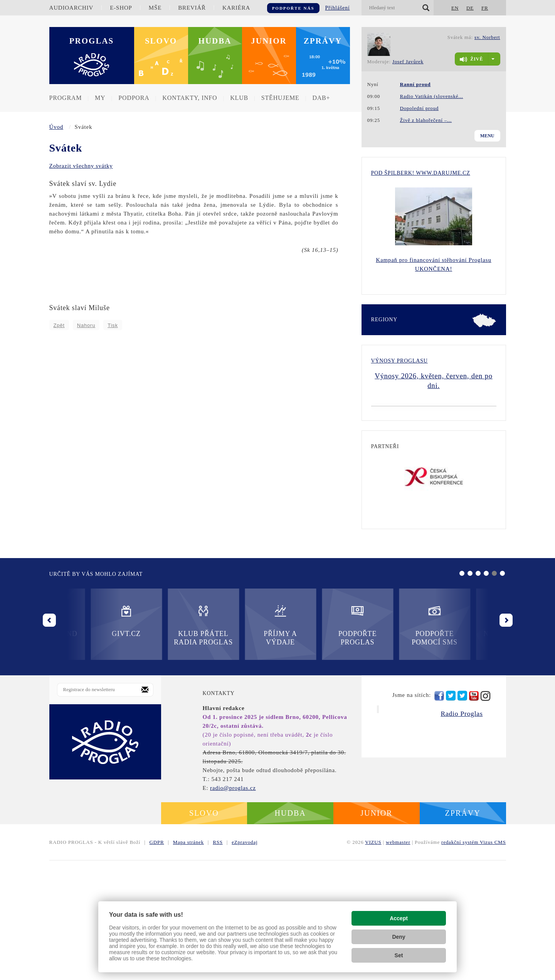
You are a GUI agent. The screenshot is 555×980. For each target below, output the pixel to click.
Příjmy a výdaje (162, 745)
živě (471, 59)
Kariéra (236, 8)
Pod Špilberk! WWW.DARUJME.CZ (421, 173)
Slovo (161, 41)
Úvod (56, 127)
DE (470, 8)
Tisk (113, 325)
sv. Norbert (487, 37)
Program (66, 98)
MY (100, 98)
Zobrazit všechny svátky (81, 166)
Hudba (215, 41)
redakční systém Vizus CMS (473, 962)
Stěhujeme (280, 98)
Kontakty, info (190, 98)
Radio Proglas (462, 833)
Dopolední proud (419, 108)
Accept (399, 918)
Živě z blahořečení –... (426, 120)
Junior (269, 41)
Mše (155, 8)
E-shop (121, 8)
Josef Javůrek (408, 62)
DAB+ (321, 98)
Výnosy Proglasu (399, 361)
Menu (487, 136)
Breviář (192, 8)
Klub (239, 98)
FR (485, 8)
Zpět (59, 325)
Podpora (134, 98)
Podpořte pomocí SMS (316, 745)
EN (455, 8)
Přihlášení (338, 8)
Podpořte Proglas (239, 745)
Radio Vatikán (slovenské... (432, 96)
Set (399, 955)
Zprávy (323, 41)
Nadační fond (393, 740)
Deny (399, 937)
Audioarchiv (71, 8)
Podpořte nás (293, 8)
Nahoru (86, 325)
